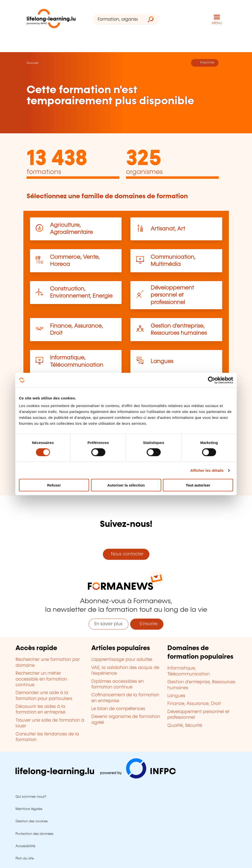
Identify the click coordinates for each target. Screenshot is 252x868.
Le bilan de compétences (118, 709)
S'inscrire (147, 624)
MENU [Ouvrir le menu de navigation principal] (217, 23)
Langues (162, 361)
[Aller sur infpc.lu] (96, 777)
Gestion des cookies (32, 821)
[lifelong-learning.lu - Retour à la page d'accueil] (51, 20)
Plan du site (25, 858)
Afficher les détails (207, 470)
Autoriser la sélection (126, 485)
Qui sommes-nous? (31, 797)
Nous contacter (126, 554)
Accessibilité (25, 846)
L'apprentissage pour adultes (122, 660)
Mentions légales (29, 809)
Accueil (32, 63)
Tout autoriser (198, 485)
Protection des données (34, 834)
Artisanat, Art (168, 229)
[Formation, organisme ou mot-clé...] (118, 19)
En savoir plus (108, 624)
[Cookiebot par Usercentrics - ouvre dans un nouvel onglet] (212, 380)
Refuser (54, 485)
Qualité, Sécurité (185, 726)
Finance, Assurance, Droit (194, 704)
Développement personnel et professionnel (172, 295)
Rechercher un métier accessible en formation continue (41, 679)
